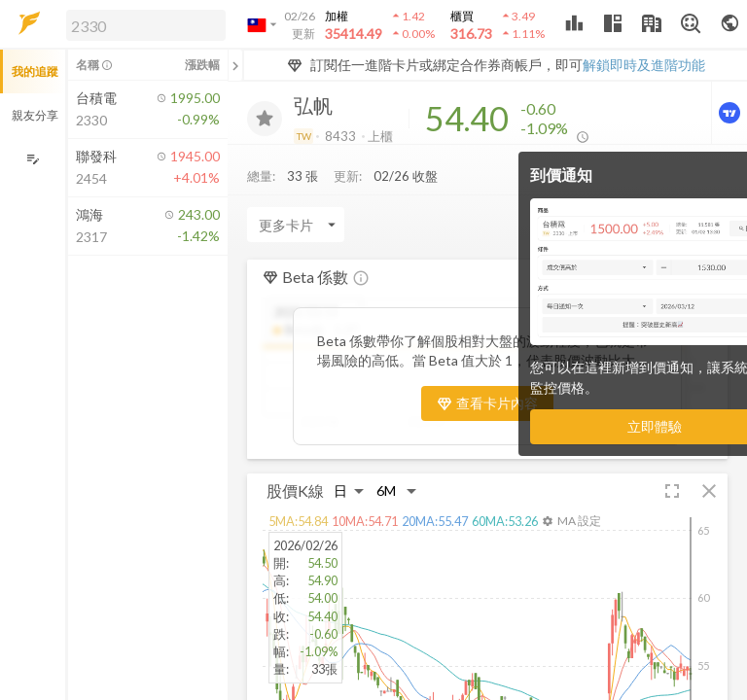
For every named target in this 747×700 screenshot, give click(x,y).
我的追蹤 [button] (35, 71)
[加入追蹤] (265, 119)
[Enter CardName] (296, 225)
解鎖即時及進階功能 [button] (644, 65)
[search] (146, 25)
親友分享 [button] (35, 115)
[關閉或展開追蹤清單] (235, 65)
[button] (142, 24)
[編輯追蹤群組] (33, 159)
